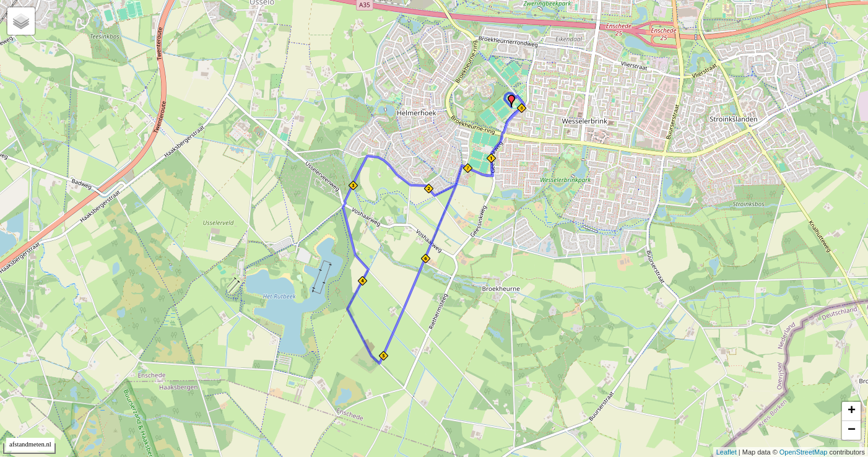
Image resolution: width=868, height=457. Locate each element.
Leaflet (727, 452)
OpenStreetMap (804, 452)
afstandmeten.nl (30, 444)
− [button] (852, 430)
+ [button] (852, 411)
